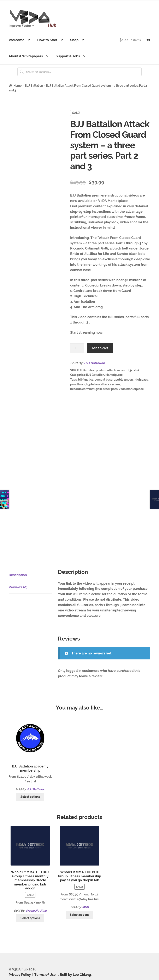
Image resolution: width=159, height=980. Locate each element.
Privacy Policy (20, 956)
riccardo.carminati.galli (86, 389)
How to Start (47, 40)
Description (18, 556)
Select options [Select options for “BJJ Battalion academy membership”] (30, 778)
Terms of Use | (46, 956)
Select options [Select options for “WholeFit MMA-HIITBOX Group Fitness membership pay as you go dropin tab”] (79, 896)
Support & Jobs (68, 56)
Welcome (17, 40)
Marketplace (114, 375)
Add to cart (100, 348)
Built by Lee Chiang (75, 956)
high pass (141, 380)
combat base (104, 380)
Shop (74, 40)
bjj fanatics (86, 380)
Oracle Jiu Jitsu (36, 892)
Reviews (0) (18, 569)
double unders (124, 380)
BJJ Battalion (34, 86)
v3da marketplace (131, 389)
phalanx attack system (105, 384)
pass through (79, 384)
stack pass (110, 389)
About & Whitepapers (26, 56)
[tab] (30, 557)
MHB (86, 889)
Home (17, 86)
